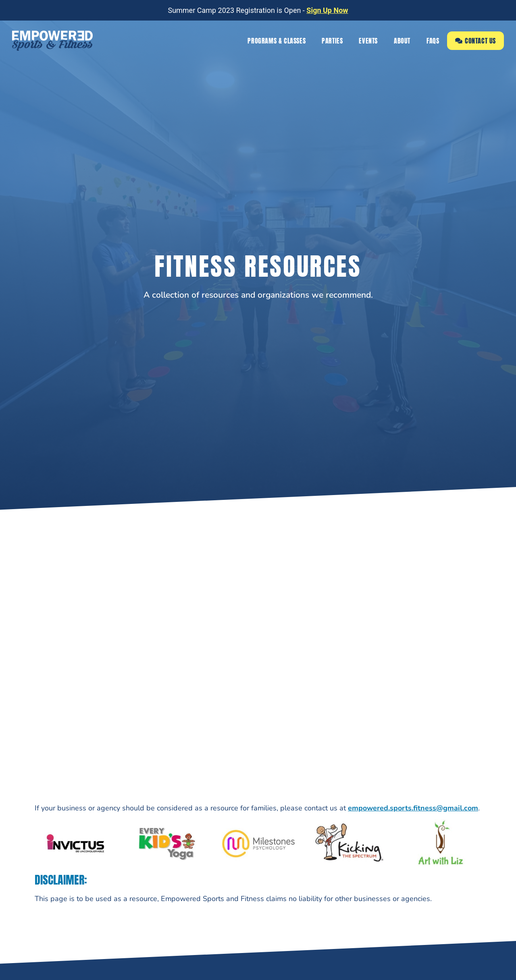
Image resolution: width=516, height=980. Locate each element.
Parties (332, 41)
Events (368, 41)
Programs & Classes (277, 41)
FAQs (433, 41)
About (402, 41)
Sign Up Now (327, 10)
